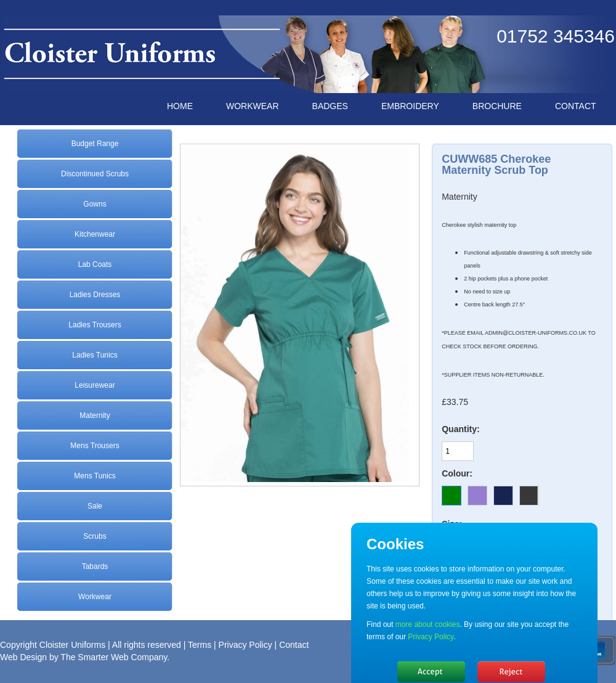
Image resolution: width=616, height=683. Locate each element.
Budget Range (95, 144)
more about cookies (428, 624)
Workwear (95, 597)
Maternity (95, 415)
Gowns (95, 204)
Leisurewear (95, 385)
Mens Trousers (95, 446)
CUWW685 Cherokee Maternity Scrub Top (496, 165)
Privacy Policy (245, 645)
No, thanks (511, 672)
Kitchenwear (95, 234)
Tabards (95, 566)
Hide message (431, 672)
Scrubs (95, 536)
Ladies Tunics (95, 355)
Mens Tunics (95, 476)
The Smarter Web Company (114, 657)
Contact (294, 645)
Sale (95, 506)
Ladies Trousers (95, 325)
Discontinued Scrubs (95, 174)
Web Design (23, 657)
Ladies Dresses (95, 295)
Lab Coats (95, 264)
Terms (200, 645)
